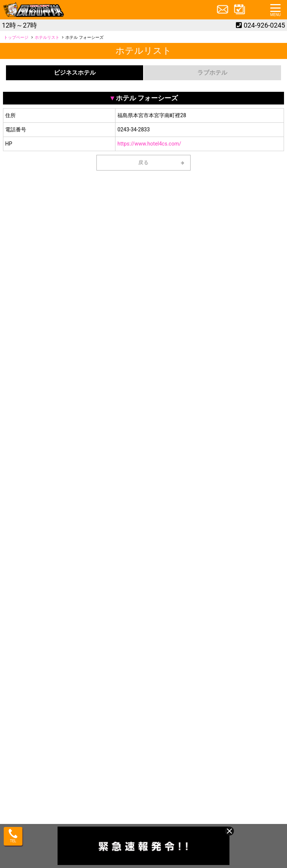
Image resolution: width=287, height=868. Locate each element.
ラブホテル (212, 73)
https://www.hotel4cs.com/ (149, 144)
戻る (144, 163)
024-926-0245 (264, 25)
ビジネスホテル (75, 73)
